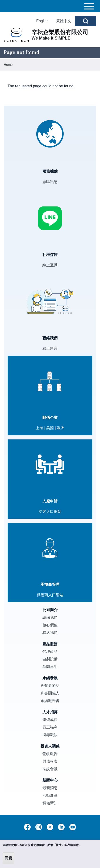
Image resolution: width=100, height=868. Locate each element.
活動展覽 (50, 795)
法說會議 (50, 769)
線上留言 (50, 348)
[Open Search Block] (86, 21)
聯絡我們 (50, 633)
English (42, 21)
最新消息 (50, 788)
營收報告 (50, 754)
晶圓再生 (50, 667)
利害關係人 (50, 693)
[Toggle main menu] (50, 6)
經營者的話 (50, 686)
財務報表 (50, 761)
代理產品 (50, 651)
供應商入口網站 (50, 595)
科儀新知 (50, 803)
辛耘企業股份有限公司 (60, 32)
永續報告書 (50, 701)
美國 (50, 428)
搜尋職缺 (50, 735)
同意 (8, 858)
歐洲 (61, 428)
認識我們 (50, 617)
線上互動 (50, 265)
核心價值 (50, 625)
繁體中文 (64, 21)
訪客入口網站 (50, 512)
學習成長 (50, 720)
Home (8, 65)
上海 (39, 428)
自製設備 (50, 659)
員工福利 (50, 727)
